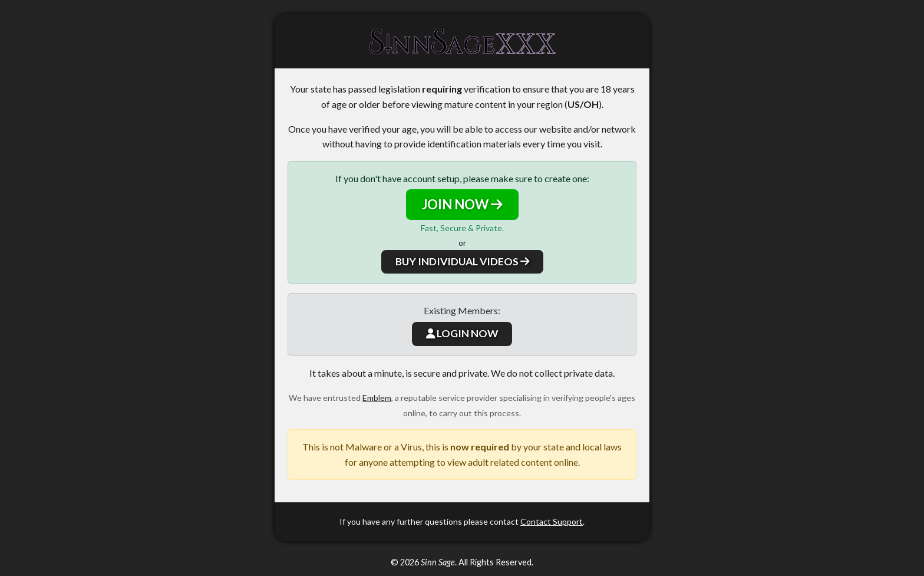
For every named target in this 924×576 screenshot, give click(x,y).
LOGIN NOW (462, 333)
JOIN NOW (462, 204)
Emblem (377, 398)
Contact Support (552, 521)
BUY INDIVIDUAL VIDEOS (462, 261)
